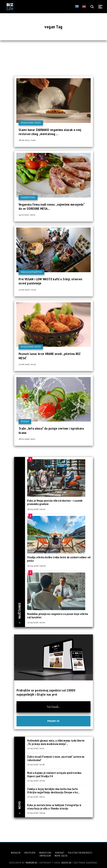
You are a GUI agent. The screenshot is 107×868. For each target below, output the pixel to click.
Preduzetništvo (31, 272)
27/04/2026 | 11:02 (36, 748)
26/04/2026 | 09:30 (36, 509)
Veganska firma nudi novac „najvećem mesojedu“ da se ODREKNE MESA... (52, 206)
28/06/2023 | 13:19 (27, 140)
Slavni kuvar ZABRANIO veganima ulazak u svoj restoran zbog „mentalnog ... (50, 132)
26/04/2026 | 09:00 (36, 566)
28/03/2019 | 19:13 (27, 439)
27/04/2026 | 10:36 (36, 764)
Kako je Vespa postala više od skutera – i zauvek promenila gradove (55, 502)
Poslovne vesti (31, 123)
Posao (25, 421)
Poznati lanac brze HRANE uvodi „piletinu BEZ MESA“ (50, 356)
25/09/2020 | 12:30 (27, 289)
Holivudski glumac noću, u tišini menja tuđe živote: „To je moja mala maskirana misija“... (56, 742)
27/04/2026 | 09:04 (36, 813)
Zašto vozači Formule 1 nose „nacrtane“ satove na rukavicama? (56, 758)
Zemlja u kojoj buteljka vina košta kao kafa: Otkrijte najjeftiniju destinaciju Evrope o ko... (53, 791)
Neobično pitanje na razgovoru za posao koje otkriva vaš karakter (58, 616)
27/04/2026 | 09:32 (36, 797)
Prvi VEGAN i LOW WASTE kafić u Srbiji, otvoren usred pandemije (50, 281)
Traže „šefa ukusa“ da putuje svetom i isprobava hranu (51, 430)
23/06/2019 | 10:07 (27, 364)
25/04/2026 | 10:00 (36, 622)
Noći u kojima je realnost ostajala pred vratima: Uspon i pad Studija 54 (54, 774)
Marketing (28, 197)
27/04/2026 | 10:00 (36, 780)
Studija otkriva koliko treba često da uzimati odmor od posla (59, 559)
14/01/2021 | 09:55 (27, 215)
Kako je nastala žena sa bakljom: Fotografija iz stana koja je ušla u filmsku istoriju (54, 807)
